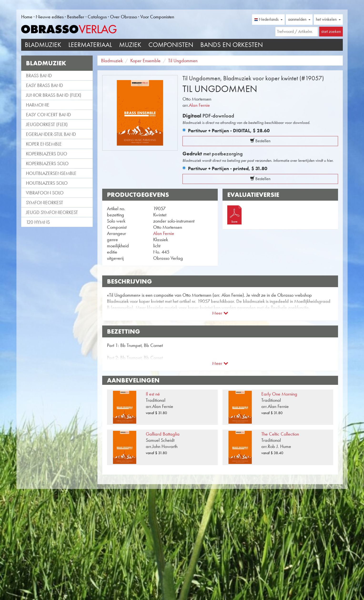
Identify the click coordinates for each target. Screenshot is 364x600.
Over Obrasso (124, 17)
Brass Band (39, 76)
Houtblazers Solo (47, 183)
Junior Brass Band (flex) (54, 95)
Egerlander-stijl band (51, 134)
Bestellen (260, 141)
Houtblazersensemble (51, 173)
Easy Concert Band (48, 115)
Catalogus (97, 17)
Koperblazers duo (47, 154)
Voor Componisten (157, 17)
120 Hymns (38, 222)
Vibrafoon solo (45, 193)
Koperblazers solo (47, 163)
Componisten (171, 45)
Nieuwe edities (50, 17)
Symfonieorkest (45, 203)
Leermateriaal (90, 45)
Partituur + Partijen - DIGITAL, (229, 131)
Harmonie (38, 105)
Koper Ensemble (44, 144)
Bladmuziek (43, 45)
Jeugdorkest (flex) (47, 124)
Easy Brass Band (45, 85)
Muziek (130, 45)
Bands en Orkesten (232, 45)
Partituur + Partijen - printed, (228, 168)
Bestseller (76, 17)
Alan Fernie (199, 105)
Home (27, 17)
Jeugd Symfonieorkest (52, 212)
